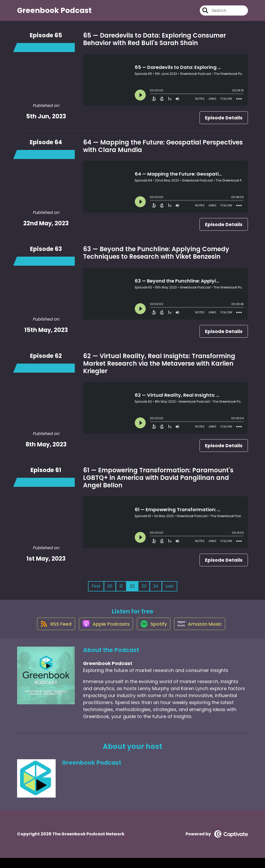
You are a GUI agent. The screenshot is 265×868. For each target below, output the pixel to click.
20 (110, 591)
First (96, 591)
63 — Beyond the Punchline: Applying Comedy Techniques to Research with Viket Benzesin (156, 257)
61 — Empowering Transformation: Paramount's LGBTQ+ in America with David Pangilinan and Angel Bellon (158, 482)
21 (121, 591)
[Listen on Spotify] (154, 634)
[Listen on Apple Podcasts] (103, 633)
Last (170, 591)
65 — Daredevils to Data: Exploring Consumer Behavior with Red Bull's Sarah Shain (154, 44)
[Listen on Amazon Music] (203, 633)
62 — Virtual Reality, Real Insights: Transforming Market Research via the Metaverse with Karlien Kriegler (159, 368)
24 (156, 591)
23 (144, 591)
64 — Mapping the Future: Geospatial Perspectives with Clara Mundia (163, 151)
